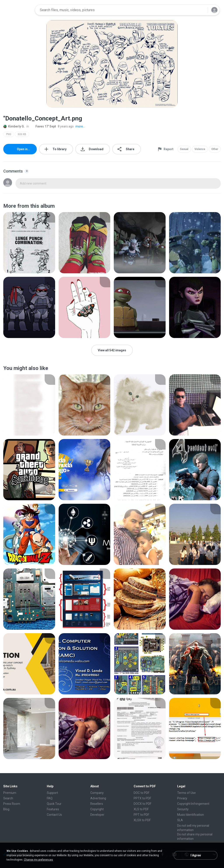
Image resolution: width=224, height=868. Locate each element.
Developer (97, 815)
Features (53, 809)
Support (52, 793)
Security (183, 809)
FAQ (50, 798)
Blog (6, 809)
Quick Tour (54, 804)
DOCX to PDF (143, 804)
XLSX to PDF (142, 820)
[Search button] (202, 10)
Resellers (97, 804)
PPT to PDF (141, 815)
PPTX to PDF (142, 798)
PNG (9, 134)
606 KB (22, 134)
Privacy (182, 798)
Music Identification (191, 815)
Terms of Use (186, 793)
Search (8, 798)
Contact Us (54, 815)
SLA (180, 820)
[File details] (29, 243)
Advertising (98, 798)
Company (97, 793)
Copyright (97, 809)
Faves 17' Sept (43, 126)
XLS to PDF (141, 809)
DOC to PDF (142, 793)
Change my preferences (38, 860)
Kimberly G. (14, 126)
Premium (10, 793)
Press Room (12, 804)
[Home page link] (18, 10)
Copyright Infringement (193, 804)
